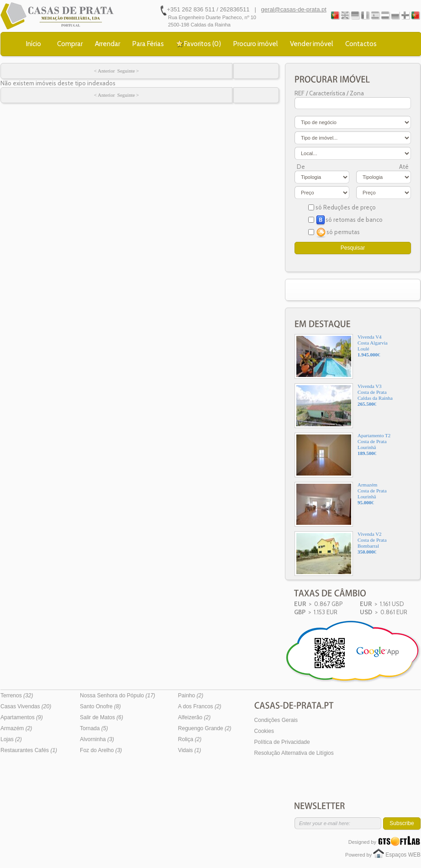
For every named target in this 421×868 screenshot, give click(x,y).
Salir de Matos (102, 717)
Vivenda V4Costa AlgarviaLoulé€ (341, 356)
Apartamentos (22, 717)
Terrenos (17, 695)
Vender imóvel (311, 44)
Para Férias (148, 44)
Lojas (11, 739)
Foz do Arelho (101, 750)
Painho (191, 695)
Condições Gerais (276, 720)
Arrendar (108, 44)
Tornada (94, 728)
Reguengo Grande (205, 728)
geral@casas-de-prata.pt (294, 9)
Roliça (190, 739)
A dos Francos (200, 706)
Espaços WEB (403, 855)
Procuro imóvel (255, 44)
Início (34, 44)
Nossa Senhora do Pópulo (118, 695)
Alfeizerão (194, 717)
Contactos (361, 44)
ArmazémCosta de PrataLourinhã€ (341, 504)
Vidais (189, 750)
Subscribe (402, 823)
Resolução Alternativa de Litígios (294, 753)
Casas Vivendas (26, 706)
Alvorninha (97, 739)
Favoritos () (203, 44)
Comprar (70, 44)
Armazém (16, 728)
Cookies (264, 731)
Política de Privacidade (282, 742)
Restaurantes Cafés (29, 750)
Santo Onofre (100, 706)
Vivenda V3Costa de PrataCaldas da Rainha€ (344, 406)
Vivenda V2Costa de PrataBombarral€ (341, 554)
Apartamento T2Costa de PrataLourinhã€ (342, 455)
